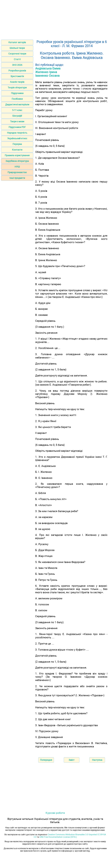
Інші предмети (17, 178)
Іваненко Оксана (47, 76)
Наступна (97, 760)
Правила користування (17, 155)
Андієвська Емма (48, 68)
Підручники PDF (17, 127)
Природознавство (17, 172)
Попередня (46, 760)
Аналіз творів (17, 82)
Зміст (72, 760)
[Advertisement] (55, 19)
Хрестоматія (17, 76)
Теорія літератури (17, 88)
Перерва (17, 144)
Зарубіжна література (17, 161)
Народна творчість (17, 133)
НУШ (17, 167)
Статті (17, 59)
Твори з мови (17, 121)
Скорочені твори (17, 54)
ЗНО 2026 (17, 65)
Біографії (17, 116)
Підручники (17, 93)
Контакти (17, 150)
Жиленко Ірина (46, 72)
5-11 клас (17, 110)
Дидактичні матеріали (17, 104)
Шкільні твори (17, 48)
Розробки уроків (17, 71)
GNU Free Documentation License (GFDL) (58, 837)
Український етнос (17, 138)
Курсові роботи (55, 813)
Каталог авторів (17, 42)
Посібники (17, 99)
